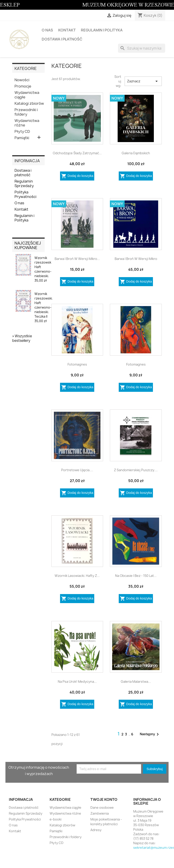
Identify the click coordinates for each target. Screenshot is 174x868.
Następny (150, 734)
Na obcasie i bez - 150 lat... (136, 576)
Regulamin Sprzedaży (24, 184)
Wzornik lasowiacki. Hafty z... (77, 576)
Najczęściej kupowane (28, 245)
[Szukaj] (142, 48)
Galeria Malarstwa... (136, 681)
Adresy (96, 830)
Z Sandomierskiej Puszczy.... (136, 470)
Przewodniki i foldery (26, 112)
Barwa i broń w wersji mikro (136, 259)
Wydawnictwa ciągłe (27, 95)
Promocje (23, 86)
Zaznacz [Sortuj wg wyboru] (143, 81)
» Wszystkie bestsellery (22, 338)
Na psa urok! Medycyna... (77, 681)
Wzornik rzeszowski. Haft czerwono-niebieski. (44, 269)
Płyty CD (22, 132)
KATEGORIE (26, 68)
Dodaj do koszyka (77, 176)
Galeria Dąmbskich (136, 153)
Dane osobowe (102, 807)
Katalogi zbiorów (29, 103)
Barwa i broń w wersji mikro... (77, 259)
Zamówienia (100, 813)
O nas (47, 30)
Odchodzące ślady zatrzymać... (77, 153)
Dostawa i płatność (62, 39)
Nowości (22, 80)
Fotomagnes (77, 364)
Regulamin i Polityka (102, 30)
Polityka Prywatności (25, 194)
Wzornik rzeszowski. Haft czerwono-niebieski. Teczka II (44, 307)
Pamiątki (22, 138)
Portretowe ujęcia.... (77, 470)
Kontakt (67, 30)
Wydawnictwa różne (27, 123)
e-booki (56, 819)
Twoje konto (104, 799)
